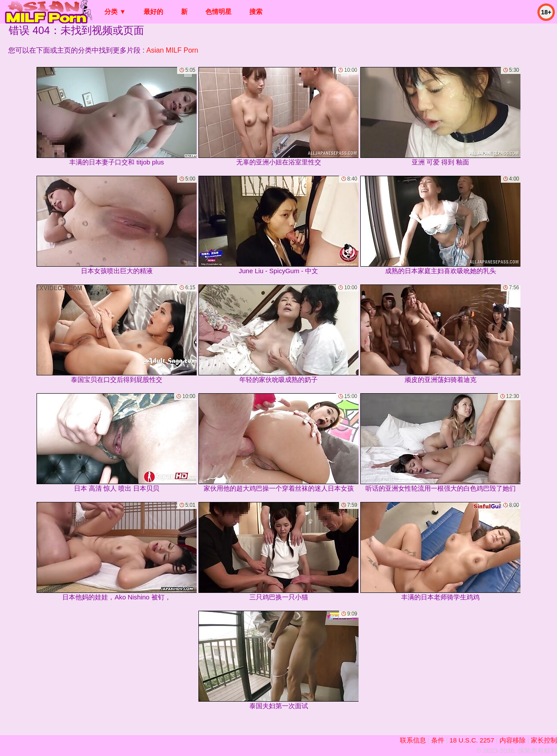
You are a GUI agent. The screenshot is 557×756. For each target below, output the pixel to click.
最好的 (153, 12)
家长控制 (544, 740)
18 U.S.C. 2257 (472, 740)
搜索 (256, 12)
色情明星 (218, 12)
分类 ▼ (115, 12)
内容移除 (513, 740)
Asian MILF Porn (172, 50)
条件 (438, 740)
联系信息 (413, 740)
